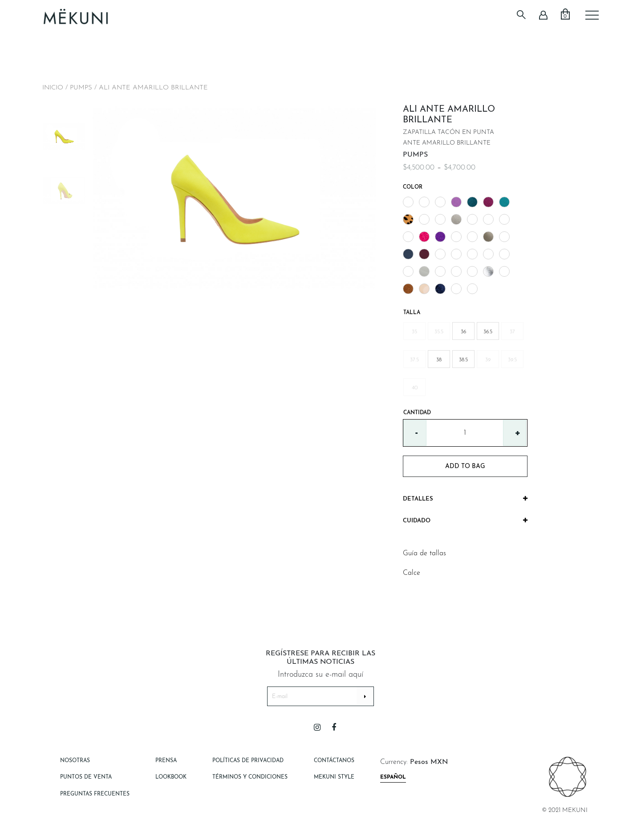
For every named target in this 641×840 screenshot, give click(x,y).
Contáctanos (334, 761)
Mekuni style (334, 777)
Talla (412, 313)
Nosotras (75, 761)
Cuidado (465, 521)
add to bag (465, 466)
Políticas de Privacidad (248, 761)
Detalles (465, 499)
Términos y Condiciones (250, 777)
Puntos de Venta (86, 777)
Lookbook (171, 777)
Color (413, 187)
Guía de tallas (424, 553)
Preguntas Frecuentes (95, 794)
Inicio (53, 88)
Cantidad (417, 413)
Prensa (166, 761)
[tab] (465, 499)
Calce (412, 573)
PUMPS (81, 88)
